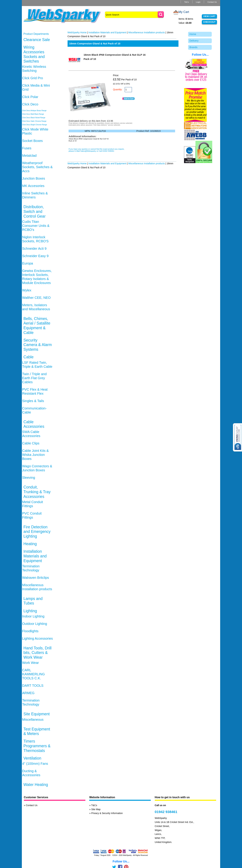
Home (193, 34)
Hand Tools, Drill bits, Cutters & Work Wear (37, 653)
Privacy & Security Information (107, 813)
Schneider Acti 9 (34, 249)
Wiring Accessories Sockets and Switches (34, 54)
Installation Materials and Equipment (35, 556)
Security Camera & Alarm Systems (38, 345)
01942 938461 (166, 812)
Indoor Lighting (33, 616)
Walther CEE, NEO (36, 298)
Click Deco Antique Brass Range (34, 111)
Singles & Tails (33, 401)
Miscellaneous (33, 720)
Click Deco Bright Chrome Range (35, 125)
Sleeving (29, 478)
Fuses (27, 148)
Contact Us (212, 2)
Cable (28, 357)
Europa (28, 263)
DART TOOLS (33, 686)
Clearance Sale (37, 40)
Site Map (96, 809)
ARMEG (28, 693)
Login (198, 2)
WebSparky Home (77, 32)
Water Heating (36, 785)
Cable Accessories (34, 424)
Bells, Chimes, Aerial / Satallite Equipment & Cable (37, 326)
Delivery (194, 41)
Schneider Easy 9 (35, 256)
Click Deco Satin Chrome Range (34, 121)
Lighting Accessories (37, 638)
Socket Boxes (32, 141)
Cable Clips (31, 443)
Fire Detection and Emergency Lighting (37, 532)
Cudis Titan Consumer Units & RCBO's (36, 226)
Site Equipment (36, 714)
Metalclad (29, 156)
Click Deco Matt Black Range (33, 114)
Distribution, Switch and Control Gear (34, 211)
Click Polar (30, 97)
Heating (30, 544)
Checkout (209, 22)
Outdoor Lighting (35, 624)
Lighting (30, 611)
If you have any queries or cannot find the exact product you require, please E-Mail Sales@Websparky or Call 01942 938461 (96, 150)
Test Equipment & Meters (37, 731)
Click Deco (30, 104)
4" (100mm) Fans (35, 764)
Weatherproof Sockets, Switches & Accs (37, 167)
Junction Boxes (34, 178)
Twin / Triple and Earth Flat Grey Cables (34, 378)
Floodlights (30, 631)
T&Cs (187, 2)
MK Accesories (33, 186)
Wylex (27, 290)
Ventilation (32, 758)
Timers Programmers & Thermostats (37, 746)
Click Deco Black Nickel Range (34, 118)
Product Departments (36, 34)
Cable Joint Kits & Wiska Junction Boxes (35, 455)
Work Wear (31, 663)
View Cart (209, 16)
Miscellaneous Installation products (146, 32)
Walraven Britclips (36, 578)
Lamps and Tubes (33, 601)
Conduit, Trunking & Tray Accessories (37, 492)
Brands (193, 47)
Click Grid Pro (33, 78)
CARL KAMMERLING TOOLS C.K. (33, 674)
